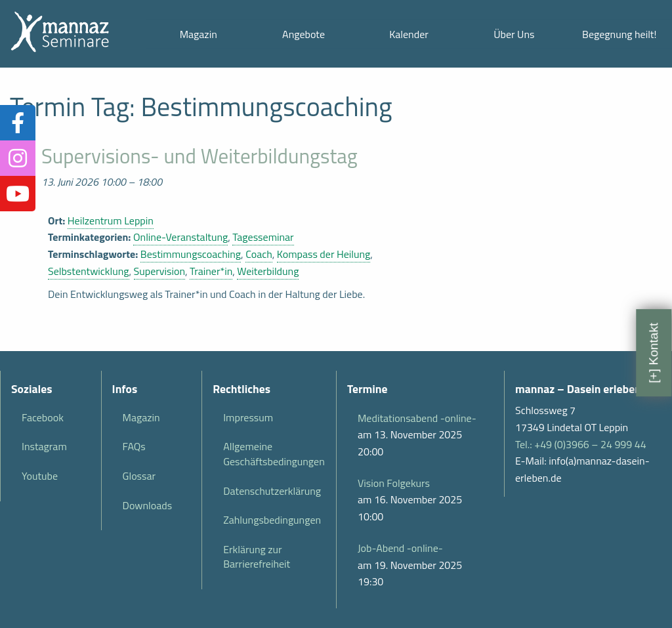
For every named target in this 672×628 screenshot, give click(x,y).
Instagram (44, 446)
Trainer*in (211, 271)
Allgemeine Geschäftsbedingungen (274, 453)
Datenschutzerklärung (272, 491)
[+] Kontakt (653, 352)
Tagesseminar (263, 237)
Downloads (148, 505)
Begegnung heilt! (619, 34)
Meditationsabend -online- (417, 418)
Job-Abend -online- (400, 548)
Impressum (248, 417)
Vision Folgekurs (394, 483)
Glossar (139, 476)
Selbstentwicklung (89, 271)
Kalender (409, 34)
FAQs (134, 446)
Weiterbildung (268, 271)
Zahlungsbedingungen (272, 520)
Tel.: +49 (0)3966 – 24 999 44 (581, 444)
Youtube (40, 476)
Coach (259, 254)
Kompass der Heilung (324, 254)
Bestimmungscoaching (191, 254)
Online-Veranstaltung (180, 237)
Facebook (43, 417)
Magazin (199, 34)
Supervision (159, 271)
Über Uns (514, 34)
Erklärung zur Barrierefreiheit (257, 556)
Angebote (304, 34)
